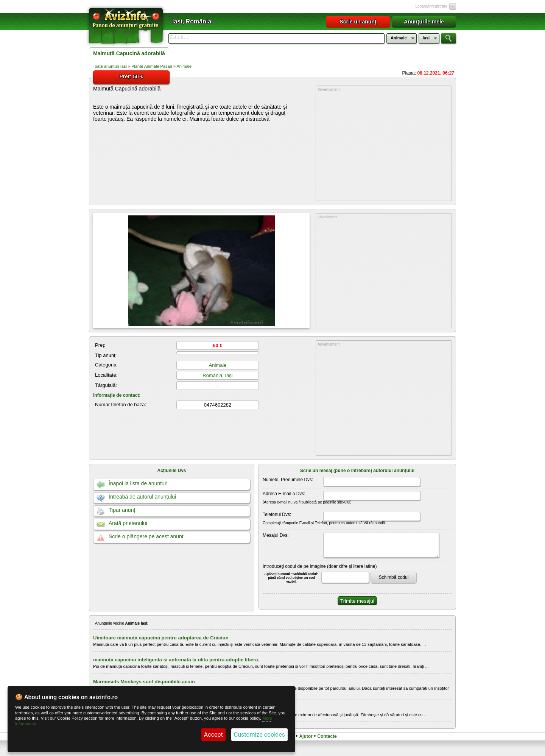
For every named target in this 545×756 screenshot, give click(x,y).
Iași (229, 375)
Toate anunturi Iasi (110, 66)
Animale (184, 66)
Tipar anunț (122, 510)
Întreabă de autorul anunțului (142, 497)
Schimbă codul (394, 577)
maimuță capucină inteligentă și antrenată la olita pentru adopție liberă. (176, 660)
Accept (213, 735)
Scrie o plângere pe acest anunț (146, 536)
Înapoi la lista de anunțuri (138, 483)
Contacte (327, 736)
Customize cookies (259, 735)
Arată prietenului (128, 523)
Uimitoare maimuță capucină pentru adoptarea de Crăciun (161, 638)
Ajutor (306, 736)
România (212, 375)
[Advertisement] (384, 147)
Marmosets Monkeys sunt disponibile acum (144, 682)
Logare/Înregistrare (432, 6)
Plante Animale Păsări (152, 66)
